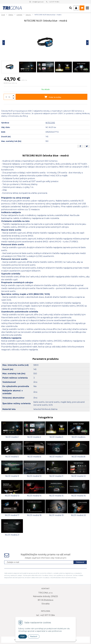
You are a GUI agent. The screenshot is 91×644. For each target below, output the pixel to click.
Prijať (23, 636)
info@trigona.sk (38, 2)
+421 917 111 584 (54, 2)
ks (9, 97)
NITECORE (50, 123)
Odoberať (80, 562)
